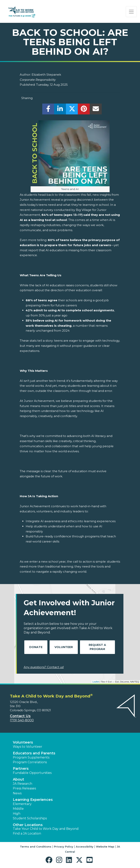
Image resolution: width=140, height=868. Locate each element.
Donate (36, 647)
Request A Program (97, 647)
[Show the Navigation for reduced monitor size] (131, 12)
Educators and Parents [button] (34, 753)
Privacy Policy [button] (64, 847)
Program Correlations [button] (30, 762)
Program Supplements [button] (31, 757)
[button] (50, 860)
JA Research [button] (23, 784)
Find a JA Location (27, 833)
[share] (48, 110)
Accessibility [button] (85, 847)
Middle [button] (18, 809)
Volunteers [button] (23, 742)
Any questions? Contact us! (44, 667)
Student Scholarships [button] (30, 818)
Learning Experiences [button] (33, 800)
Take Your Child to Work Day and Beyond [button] (46, 829)
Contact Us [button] (20, 716)
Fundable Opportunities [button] (32, 773)
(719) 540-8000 (22, 720)
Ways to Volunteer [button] (28, 747)
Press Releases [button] (24, 788)
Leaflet (96, 682)
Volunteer (64, 647)
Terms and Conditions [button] (36, 847)
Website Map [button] (105, 847)
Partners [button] (21, 769)
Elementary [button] (22, 804)
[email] (96, 110)
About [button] (18, 779)
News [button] (17, 793)
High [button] (17, 814)
